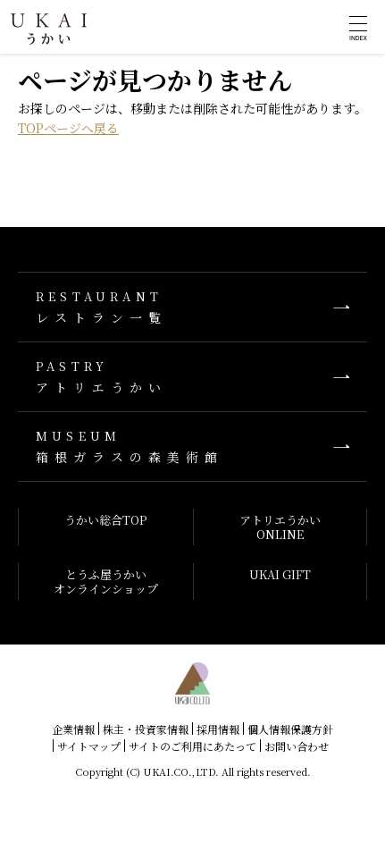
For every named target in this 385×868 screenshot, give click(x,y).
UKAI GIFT (280, 574)
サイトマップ (89, 746)
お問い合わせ (297, 746)
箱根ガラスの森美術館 (192, 447)
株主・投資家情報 (146, 729)
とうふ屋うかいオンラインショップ (106, 581)
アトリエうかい (192, 377)
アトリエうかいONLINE (280, 527)
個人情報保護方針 (290, 729)
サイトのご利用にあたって (192, 746)
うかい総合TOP (105, 520)
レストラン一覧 (192, 307)
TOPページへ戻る (68, 128)
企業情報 (73, 729)
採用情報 (218, 729)
